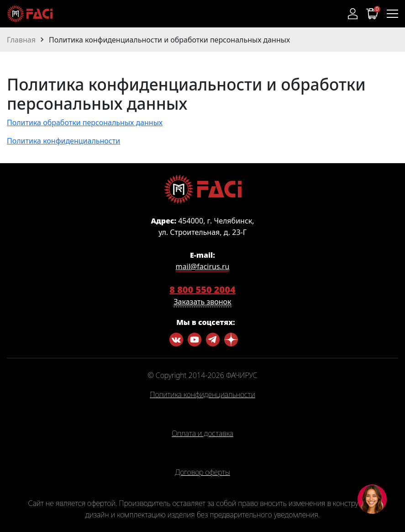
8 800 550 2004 (202, 290)
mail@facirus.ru (203, 266)
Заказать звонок (202, 302)
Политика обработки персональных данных (85, 122)
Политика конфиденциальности (63, 141)
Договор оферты (202, 473)
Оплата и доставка (202, 434)
